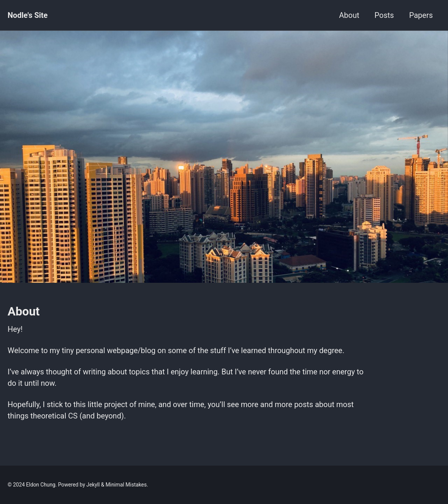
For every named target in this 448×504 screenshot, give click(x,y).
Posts (384, 15)
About (349, 15)
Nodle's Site (28, 15)
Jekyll (93, 485)
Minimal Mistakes (126, 485)
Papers (421, 15)
